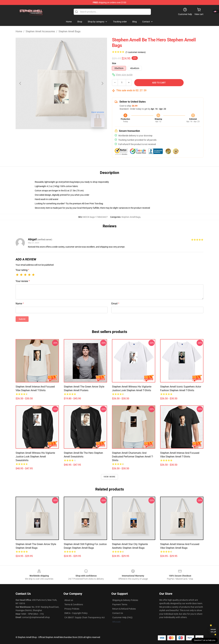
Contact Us (118, 613)
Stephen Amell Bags (69, 31)
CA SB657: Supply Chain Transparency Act (85, 617)
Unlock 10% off (213, 631)
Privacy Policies (72, 609)
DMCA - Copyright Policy (76, 613)
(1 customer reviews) (136, 52)
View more (110, 477)
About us (69, 600)
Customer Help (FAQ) (122, 617)
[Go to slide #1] (53, 137)
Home (19, 31)
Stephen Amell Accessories (40, 31)
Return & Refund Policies (124, 609)
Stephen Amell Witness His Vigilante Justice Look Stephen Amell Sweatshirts (35, 457)
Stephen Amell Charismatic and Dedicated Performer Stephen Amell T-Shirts (133, 457)
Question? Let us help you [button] (205, 640)
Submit (22, 319)
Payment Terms (120, 604)
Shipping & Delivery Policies (125, 600)
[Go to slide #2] (69, 137)
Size (114, 63)
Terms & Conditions (74, 604)
